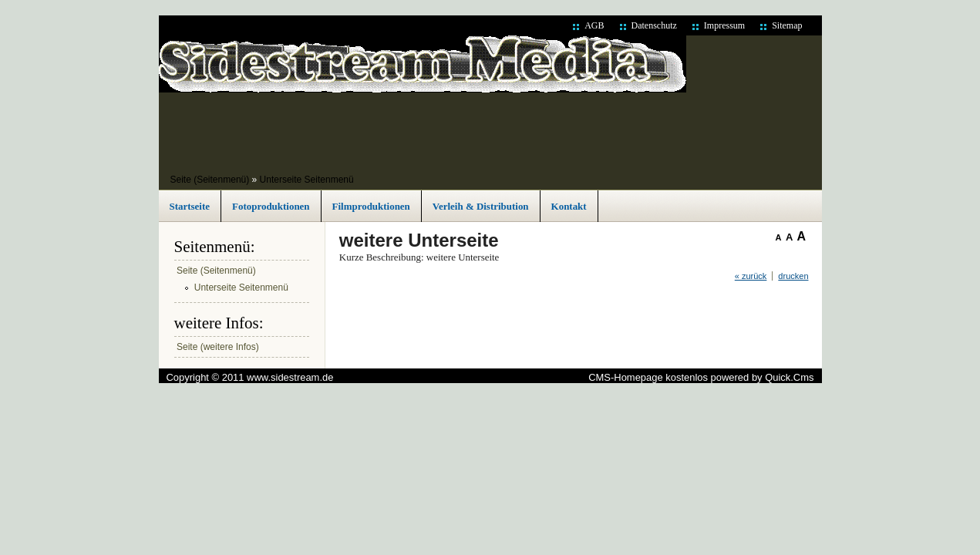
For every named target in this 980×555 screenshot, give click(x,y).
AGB (594, 25)
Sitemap (787, 25)
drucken (793, 276)
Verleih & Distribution (481, 206)
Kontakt (569, 206)
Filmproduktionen (371, 206)
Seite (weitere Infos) (218, 347)
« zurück (751, 276)
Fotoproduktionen (271, 206)
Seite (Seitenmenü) (210, 180)
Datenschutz (654, 25)
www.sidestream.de (290, 377)
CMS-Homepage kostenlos (648, 377)
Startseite (190, 206)
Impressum (724, 25)
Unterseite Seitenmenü (307, 180)
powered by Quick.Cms (763, 377)
